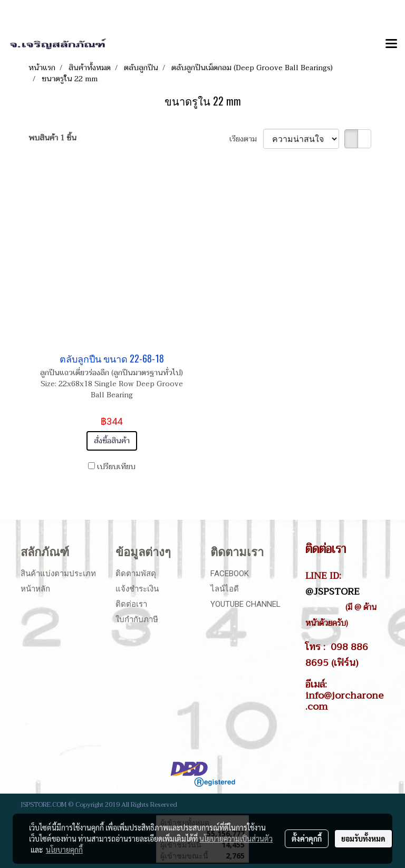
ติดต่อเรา (131, 604)
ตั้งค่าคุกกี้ (307, 838)
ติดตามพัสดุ (136, 574)
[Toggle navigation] (391, 44)
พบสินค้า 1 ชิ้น (52, 138)
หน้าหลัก (35, 589)
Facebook (230, 574)
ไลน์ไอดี (225, 589)
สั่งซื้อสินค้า (112, 441)
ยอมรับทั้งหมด (363, 838)
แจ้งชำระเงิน (137, 589)
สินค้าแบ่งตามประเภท (58, 574)
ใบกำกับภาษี (137, 619)
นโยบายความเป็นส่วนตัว (236, 838)
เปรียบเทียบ (116, 467)
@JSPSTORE (332, 592)
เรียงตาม (246, 139)
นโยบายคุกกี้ (64, 850)
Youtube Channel (245, 604)
